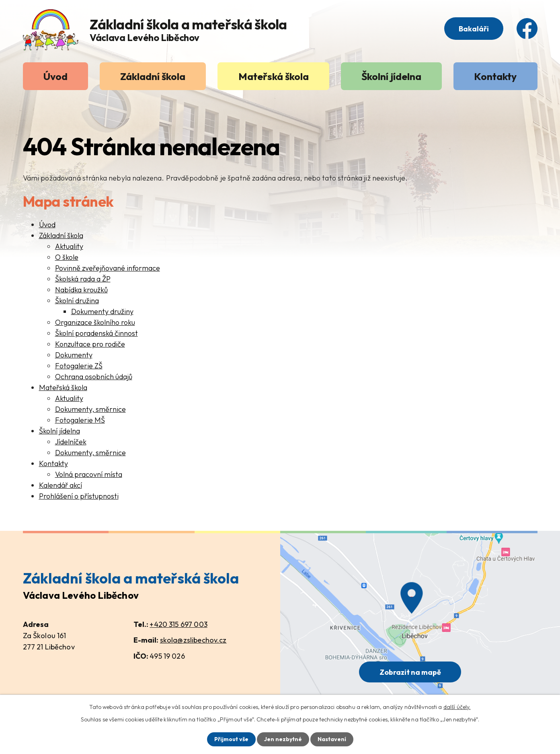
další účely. (457, 707)
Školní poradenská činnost (96, 333)
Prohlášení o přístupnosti (79, 496)
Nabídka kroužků (81, 290)
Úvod (55, 76)
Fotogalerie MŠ (80, 420)
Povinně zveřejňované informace (108, 268)
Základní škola (153, 76)
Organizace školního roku (95, 322)
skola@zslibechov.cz (193, 640)
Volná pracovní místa (89, 474)
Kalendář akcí (61, 485)
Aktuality (69, 246)
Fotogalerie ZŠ (79, 366)
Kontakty (495, 76)
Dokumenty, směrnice (90, 409)
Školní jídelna (391, 76)
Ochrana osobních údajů (94, 377)
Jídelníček (71, 442)
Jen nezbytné (283, 739)
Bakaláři (474, 29)
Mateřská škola (274, 76)
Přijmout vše (231, 739)
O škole (67, 257)
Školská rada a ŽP (83, 279)
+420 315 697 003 (178, 624)
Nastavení (332, 739)
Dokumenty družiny (102, 311)
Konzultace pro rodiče (90, 344)
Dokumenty (74, 355)
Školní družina (77, 301)
